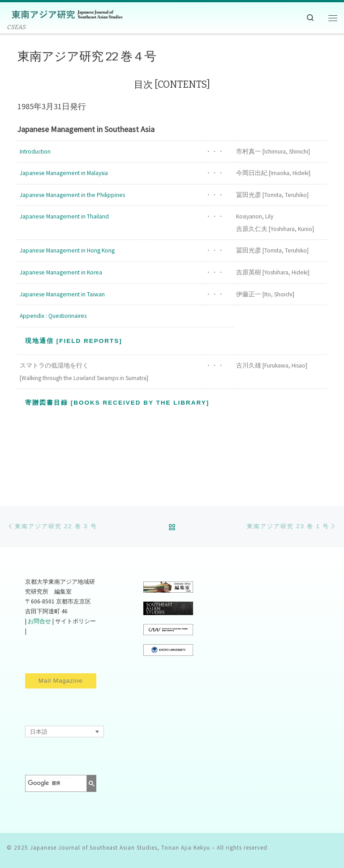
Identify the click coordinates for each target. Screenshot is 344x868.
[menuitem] (65, 731)
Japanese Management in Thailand (64, 216)
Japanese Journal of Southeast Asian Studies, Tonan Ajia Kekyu (120, 848)
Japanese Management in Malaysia (64, 173)
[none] (65, 731)
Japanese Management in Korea (61, 272)
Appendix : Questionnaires (53, 316)
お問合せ (39, 621)
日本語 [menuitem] (39, 732)
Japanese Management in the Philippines (72, 195)
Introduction (35, 152)
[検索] (53, 783)
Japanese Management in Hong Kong (67, 250)
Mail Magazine (61, 681)
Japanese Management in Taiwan (62, 294)
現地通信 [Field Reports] (74, 341)
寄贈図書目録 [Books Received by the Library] (117, 403)
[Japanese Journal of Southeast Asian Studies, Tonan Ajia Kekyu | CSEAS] (65, 14)
